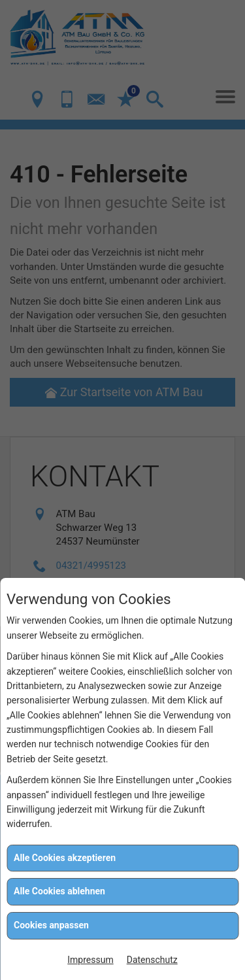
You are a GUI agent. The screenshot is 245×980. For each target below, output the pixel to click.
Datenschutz (152, 960)
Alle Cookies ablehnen (59, 891)
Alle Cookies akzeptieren (65, 858)
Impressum (90, 960)
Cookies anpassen (51, 925)
